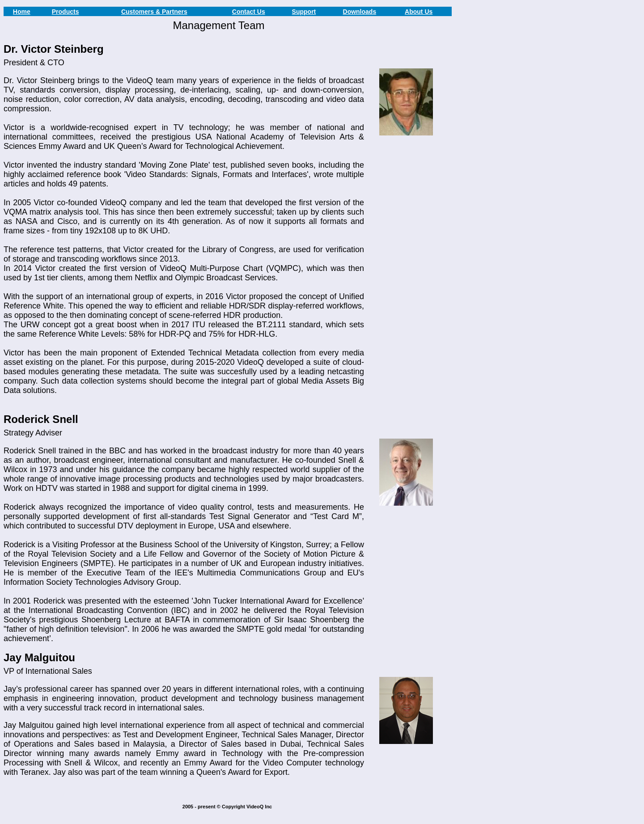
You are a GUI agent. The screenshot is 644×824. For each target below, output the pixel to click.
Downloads (360, 12)
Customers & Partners (154, 12)
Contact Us (249, 12)
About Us (419, 12)
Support (304, 12)
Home (22, 12)
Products (66, 12)
